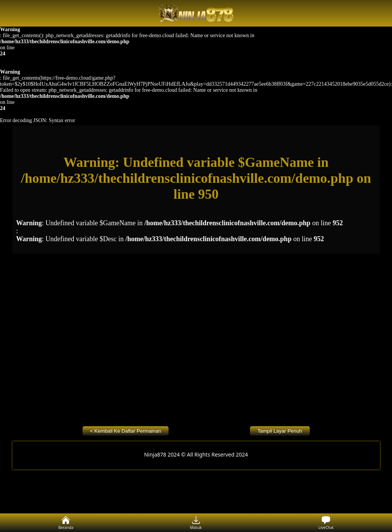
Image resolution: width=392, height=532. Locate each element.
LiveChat (326, 523)
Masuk (196, 523)
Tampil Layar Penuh (280, 431)
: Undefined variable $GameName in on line (180, 223)
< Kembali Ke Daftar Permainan (126, 431)
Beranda (66, 523)
